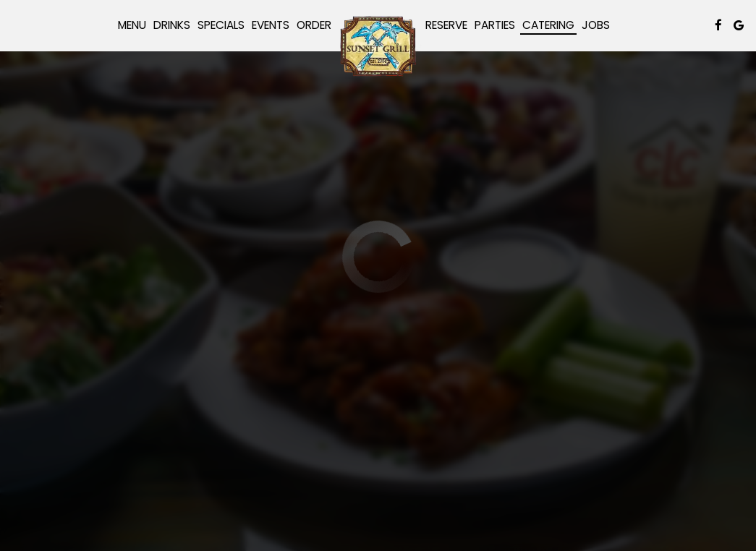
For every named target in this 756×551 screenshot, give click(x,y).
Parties (495, 25)
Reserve (446, 25)
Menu (132, 25)
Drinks (172, 25)
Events (271, 25)
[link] (378, 46)
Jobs (596, 25)
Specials (221, 25)
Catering (548, 25)
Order (314, 25)
